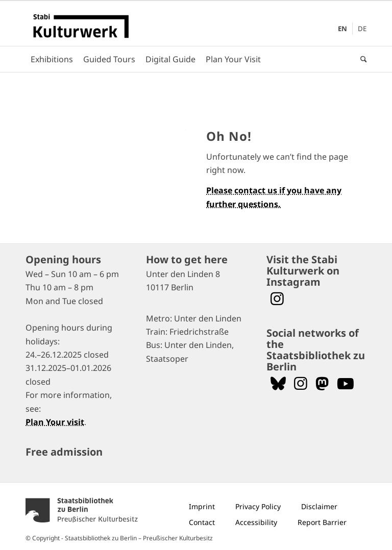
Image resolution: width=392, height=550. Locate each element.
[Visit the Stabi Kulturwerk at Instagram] (277, 299)
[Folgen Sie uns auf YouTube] (346, 383)
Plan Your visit (55, 422)
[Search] (361, 59)
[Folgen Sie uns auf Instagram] (301, 383)
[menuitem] (343, 29)
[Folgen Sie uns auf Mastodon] (322, 383)
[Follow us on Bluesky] (278, 383)
